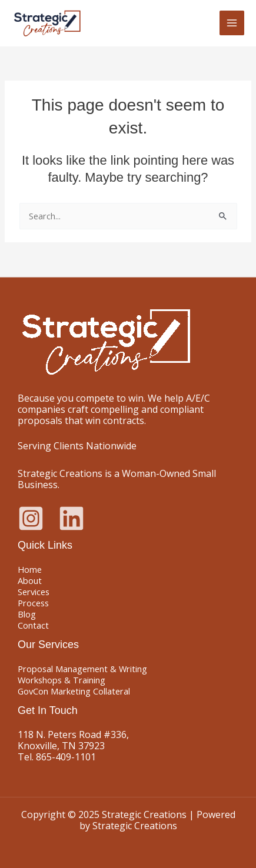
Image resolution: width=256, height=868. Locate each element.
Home (30, 569)
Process (33, 603)
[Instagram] (31, 518)
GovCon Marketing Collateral (74, 691)
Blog (27, 614)
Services (34, 592)
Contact (33, 625)
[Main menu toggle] (232, 23)
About (30, 580)
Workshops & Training (61, 680)
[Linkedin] (72, 518)
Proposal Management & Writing (82, 669)
